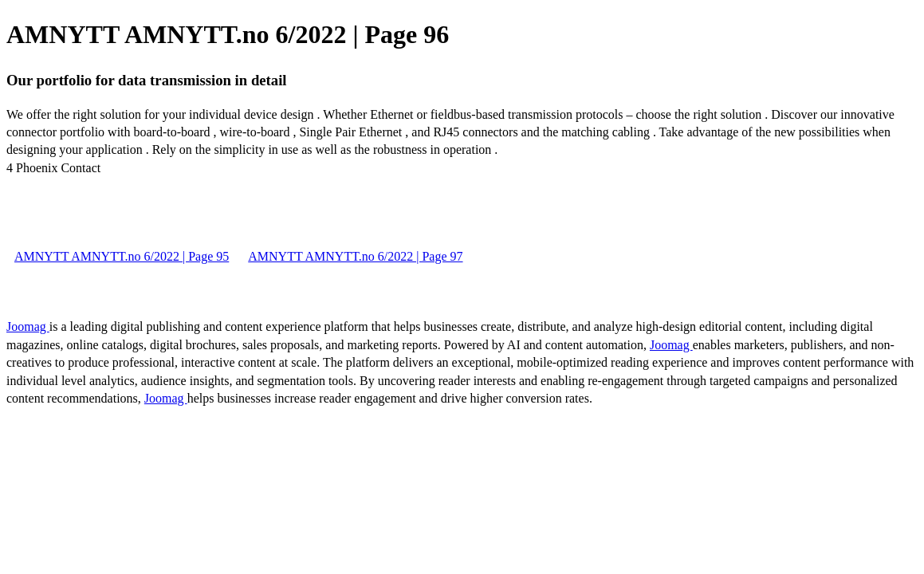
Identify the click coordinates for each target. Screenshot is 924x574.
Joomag (28, 326)
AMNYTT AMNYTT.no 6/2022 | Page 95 (122, 256)
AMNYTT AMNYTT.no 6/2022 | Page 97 (355, 256)
